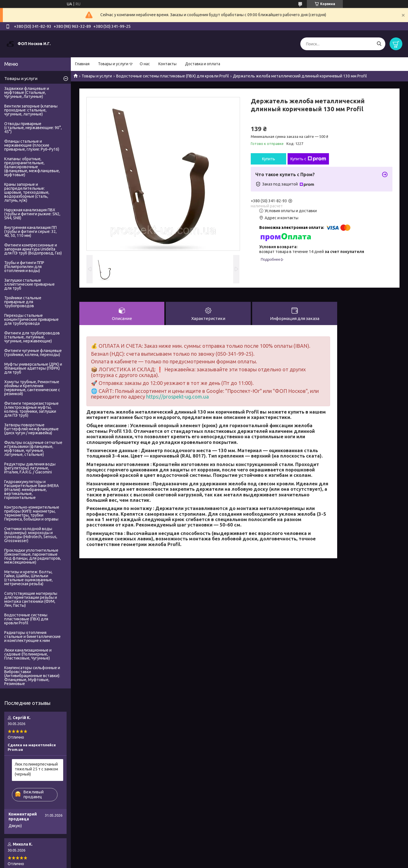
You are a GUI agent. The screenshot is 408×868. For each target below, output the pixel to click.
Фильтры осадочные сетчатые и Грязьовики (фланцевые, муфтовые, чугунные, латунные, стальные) (33, 448)
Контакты (167, 64)
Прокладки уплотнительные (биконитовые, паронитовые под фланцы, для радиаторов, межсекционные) (33, 556)
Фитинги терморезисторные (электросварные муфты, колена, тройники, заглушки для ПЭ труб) (31, 409)
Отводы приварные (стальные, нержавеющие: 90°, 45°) (33, 128)
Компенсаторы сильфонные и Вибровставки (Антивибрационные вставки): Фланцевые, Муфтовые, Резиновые (32, 676)
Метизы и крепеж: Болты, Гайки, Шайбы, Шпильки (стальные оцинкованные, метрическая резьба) (28, 578)
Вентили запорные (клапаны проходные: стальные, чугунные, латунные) (31, 110)
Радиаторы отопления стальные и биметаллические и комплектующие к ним (32, 637)
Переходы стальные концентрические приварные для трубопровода (31, 319)
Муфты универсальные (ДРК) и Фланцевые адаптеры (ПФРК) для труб (33, 368)
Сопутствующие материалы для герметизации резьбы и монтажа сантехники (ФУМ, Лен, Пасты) (31, 599)
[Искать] (379, 44)
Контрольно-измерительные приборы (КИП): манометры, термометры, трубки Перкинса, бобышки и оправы (32, 513)
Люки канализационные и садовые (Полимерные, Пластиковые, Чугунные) (28, 654)
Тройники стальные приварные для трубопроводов (23, 302)
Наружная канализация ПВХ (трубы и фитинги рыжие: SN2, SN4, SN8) (32, 214)
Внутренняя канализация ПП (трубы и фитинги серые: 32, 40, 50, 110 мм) (30, 231)
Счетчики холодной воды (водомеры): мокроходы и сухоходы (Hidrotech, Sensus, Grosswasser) (31, 535)
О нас (145, 64)
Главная (82, 64)
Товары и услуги (113, 64)
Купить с (308, 159)
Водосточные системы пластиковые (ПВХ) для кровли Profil (173, 76)
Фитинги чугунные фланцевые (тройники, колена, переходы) (33, 353)
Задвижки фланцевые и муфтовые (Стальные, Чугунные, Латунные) (27, 92)
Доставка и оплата (203, 64)
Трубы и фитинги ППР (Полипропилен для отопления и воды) (24, 267)
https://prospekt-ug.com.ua (178, 397)
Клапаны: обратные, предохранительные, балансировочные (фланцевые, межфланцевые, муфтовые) (32, 167)
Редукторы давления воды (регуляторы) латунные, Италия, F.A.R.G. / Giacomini (30, 468)
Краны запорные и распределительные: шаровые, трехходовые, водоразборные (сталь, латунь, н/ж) (27, 192)
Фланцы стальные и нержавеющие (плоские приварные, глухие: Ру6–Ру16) (32, 145)
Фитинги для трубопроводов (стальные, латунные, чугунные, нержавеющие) (32, 337)
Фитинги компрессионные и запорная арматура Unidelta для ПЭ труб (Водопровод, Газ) (33, 249)
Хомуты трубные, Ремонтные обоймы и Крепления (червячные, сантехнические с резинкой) (32, 388)
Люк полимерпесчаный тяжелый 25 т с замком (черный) (36, 769)
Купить (269, 159)
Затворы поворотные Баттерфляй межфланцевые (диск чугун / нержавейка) (31, 429)
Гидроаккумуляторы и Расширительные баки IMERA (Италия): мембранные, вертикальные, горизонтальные (31, 490)
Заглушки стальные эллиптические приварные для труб (29, 284)
